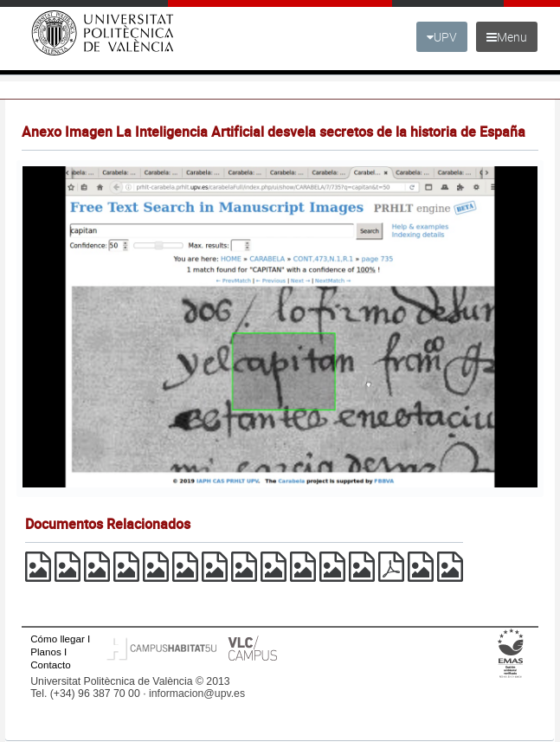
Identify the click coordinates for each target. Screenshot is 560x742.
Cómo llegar (58, 639)
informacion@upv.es (197, 694)
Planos (46, 652)
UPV (442, 37)
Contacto (50, 665)
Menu (507, 37)
